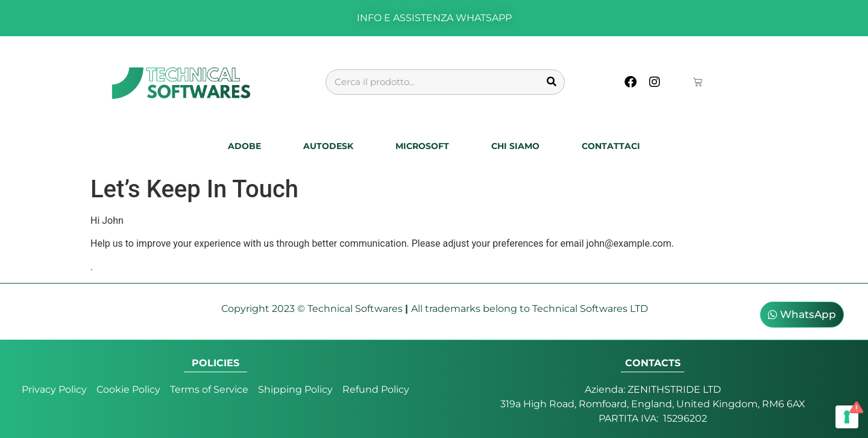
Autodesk (328, 146)
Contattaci (611, 146)
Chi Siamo (515, 146)
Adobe (244, 146)
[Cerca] (552, 82)
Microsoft (422, 146)
